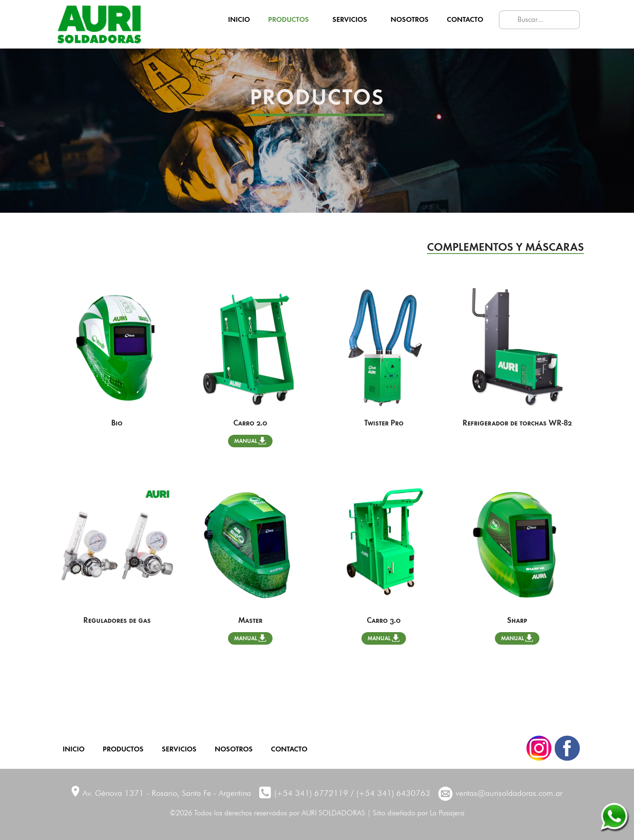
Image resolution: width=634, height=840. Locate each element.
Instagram (539, 748)
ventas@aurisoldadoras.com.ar (509, 794)
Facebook (567, 748)
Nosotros (410, 19)
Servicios (350, 19)
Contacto (465, 19)
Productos (288, 19)
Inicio (239, 19)
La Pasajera (447, 813)
